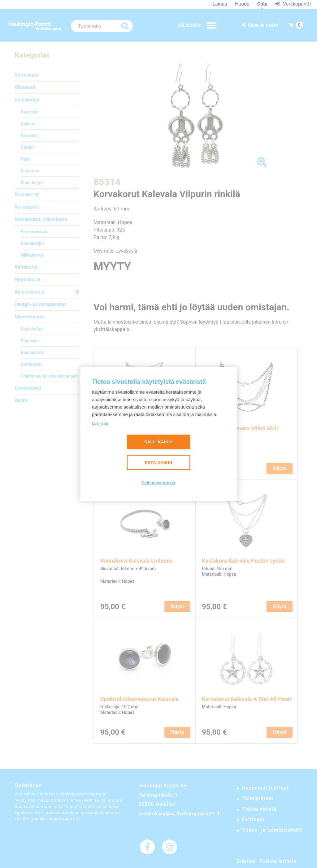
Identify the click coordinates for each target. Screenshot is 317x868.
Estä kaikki (158, 463)
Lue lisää (100, 423)
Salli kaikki (158, 442)
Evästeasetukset (159, 483)
